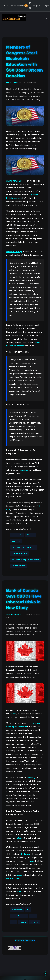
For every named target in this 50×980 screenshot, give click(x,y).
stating (20, 838)
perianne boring (19, 553)
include (19, 875)
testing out (26, 854)
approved (24, 470)
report (14, 714)
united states (19, 566)
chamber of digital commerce (26, 560)
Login (46, 6)
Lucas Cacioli (12, 83)
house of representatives (24, 547)
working (32, 778)
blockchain (17, 535)
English (37, 6)
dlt (28, 910)
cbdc (33, 916)
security (34, 922)
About (6, 6)
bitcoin (30, 535)
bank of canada (19, 916)
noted (19, 891)
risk (14, 922)
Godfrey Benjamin (14, 614)
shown (32, 861)
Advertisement (17, 6)
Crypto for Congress (15, 181)
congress (16, 541)
